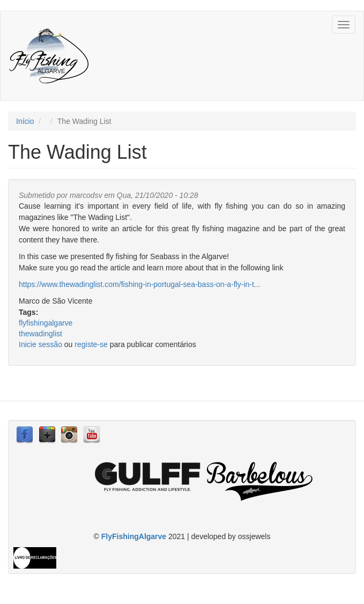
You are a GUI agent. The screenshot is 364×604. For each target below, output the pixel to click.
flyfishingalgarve (46, 323)
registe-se (91, 344)
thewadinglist (40, 334)
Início (25, 121)
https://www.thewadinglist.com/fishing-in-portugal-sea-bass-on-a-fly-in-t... (140, 284)
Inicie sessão (40, 344)
